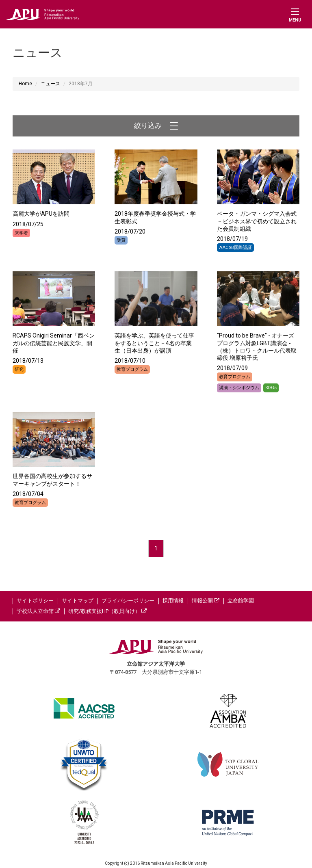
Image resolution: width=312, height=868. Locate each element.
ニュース (50, 84)
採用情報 (173, 601)
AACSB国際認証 (235, 248)
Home (25, 84)
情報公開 (206, 601)
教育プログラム (132, 369)
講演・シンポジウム (239, 388)
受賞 (121, 240)
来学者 (21, 233)
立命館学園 (241, 601)
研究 (19, 369)
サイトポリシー (35, 601)
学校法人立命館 (38, 611)
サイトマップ (78, 601)
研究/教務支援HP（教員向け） (107, 611)
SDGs (271, 388)
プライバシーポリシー (128, 601)
